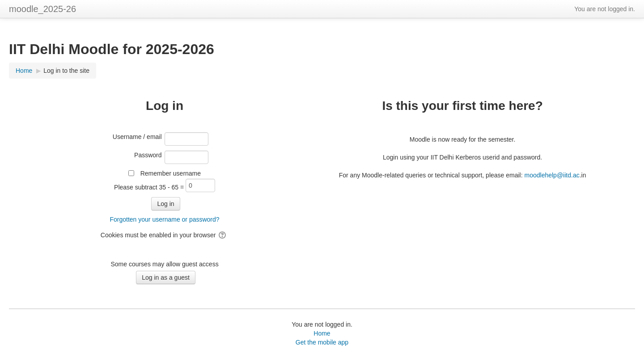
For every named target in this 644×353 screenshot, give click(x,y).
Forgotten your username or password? (164, 219)
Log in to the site (66, 71)
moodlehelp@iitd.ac (552, 175)
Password (148, 155)
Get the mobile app (322, 342)
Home (322, 333)
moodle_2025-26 (42, 9)
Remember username (171, 173)
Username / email (137, 137)
